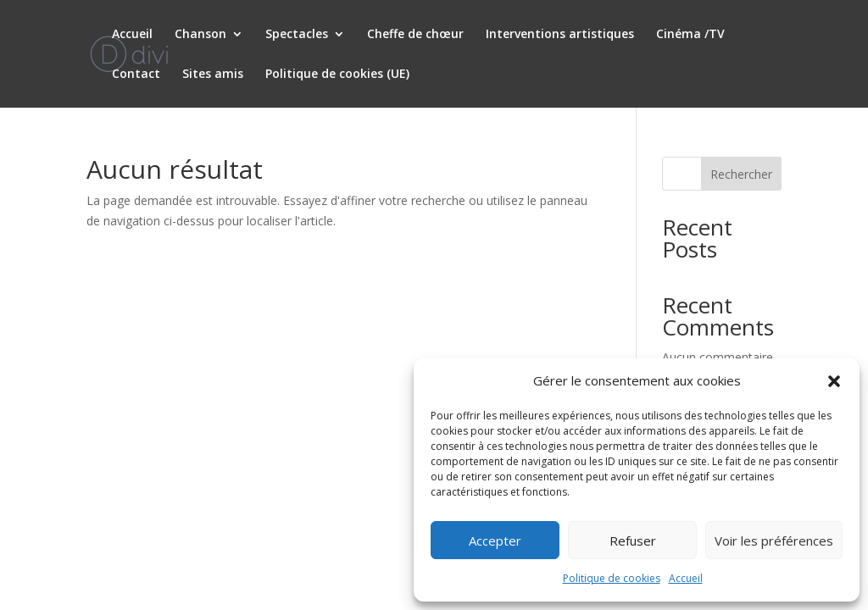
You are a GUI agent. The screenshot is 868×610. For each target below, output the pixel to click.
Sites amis (213, 75)
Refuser (633, 541)
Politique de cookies (612, 578)
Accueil (686, 578)
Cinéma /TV (690, 35)
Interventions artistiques (560, 35)
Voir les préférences (774, 541)
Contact (136, 75)
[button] (834, 381)
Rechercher (741, 174)
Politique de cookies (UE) (337, 75)
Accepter (495, 541)
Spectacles (297, 35)
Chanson (200, 35)
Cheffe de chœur (415, 35)
